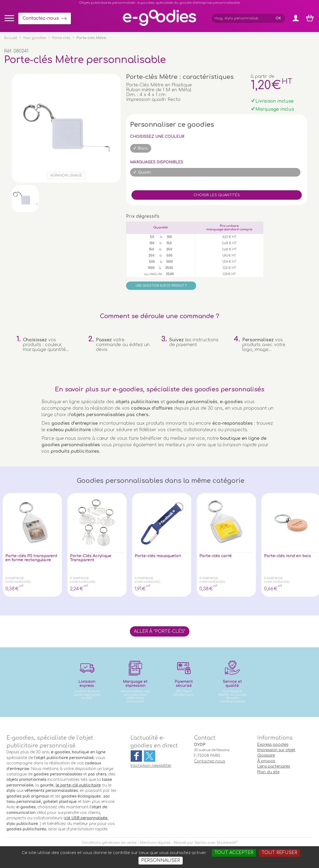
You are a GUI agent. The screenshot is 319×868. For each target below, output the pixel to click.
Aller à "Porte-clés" (160, 631)
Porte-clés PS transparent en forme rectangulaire (29, 561)
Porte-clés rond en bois (290, 556)
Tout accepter (234, 853)
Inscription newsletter (151, 766)
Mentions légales (155, 843)
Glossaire (266, 755)
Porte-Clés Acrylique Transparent (93, 559)
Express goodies (273, 745)
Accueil (11, 38)
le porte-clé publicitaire (78, 785)
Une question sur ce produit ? (161, 286)
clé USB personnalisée (86, 818)
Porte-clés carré (218, 556)
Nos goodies (35, 38)
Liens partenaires (274, 766)
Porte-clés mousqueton (161, 556)
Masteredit (226, 843)
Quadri (145, 172)
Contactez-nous (41, 18)
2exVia (200, 843)
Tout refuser (279, 853)
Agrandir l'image (66, 175)
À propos (266, 761)
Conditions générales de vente (109, 843)
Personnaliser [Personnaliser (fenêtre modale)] (161, 860)
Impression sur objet (276, 750)
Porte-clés (61, 38)
